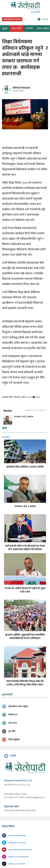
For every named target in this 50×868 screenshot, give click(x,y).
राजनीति (29, 29)
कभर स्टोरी (16, 29)
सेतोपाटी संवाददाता (21, 88)
